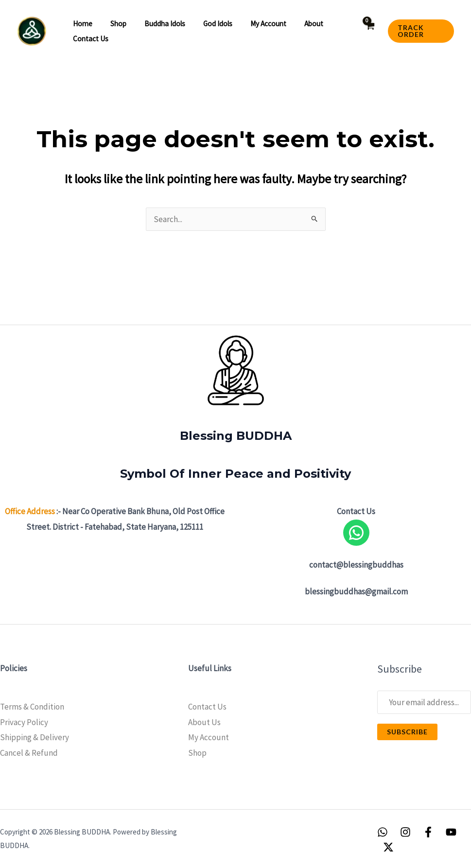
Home (81, 24)
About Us (204, 722)
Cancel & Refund (29, 753)
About (297, 24)
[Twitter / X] (388, 847)
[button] (419, 31)
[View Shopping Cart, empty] (366, 31)
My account (255, 24)
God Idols (207, 24)
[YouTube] (451, 832)
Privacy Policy (24, 722)
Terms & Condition (32, 707)
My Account (209, 737)
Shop (114, 24)
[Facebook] (428, 832)
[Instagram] (405, 832)
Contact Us (89, 39)
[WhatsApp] (383, 832)
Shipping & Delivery (35, 737)
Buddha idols (157, 24)
